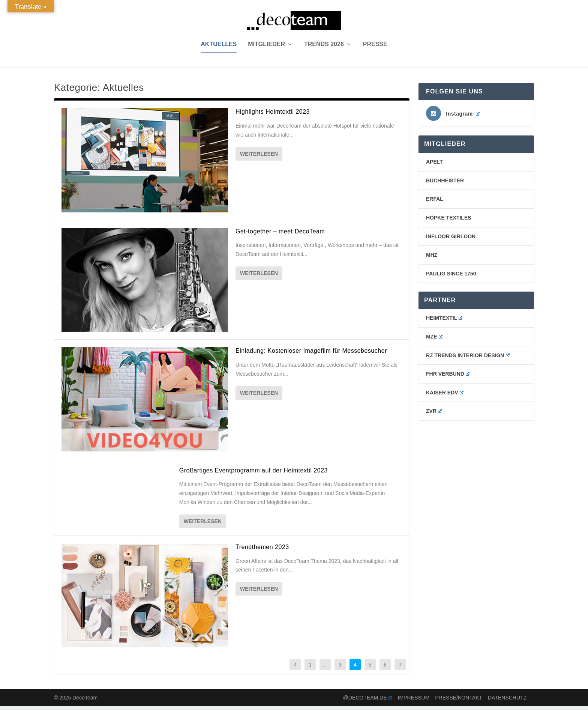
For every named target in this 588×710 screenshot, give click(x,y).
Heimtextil (444, 322)
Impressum (414, 701)
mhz (432, 259)
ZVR (434, 415)
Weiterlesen (259, 157)
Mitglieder (266, 48)
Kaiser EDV (445, 396)
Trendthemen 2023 (262, 551)
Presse (375, 48)
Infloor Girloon (451, 240)
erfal (435, 203)
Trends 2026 (324, 48)
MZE (434, 340)
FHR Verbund (448, 378)
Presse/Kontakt (459, 701)
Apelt (434, 165)
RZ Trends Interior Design (468, 359)
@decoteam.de (368, 701)
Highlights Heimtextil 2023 (273, 115)
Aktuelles (219, 48)
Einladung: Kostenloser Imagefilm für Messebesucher (311, 354)
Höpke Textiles (449, 221)
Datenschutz (507, 701)
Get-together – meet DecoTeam (280, 235)
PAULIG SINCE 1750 (451, 277)
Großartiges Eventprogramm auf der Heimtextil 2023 (253, 474)
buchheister (445, 184)
